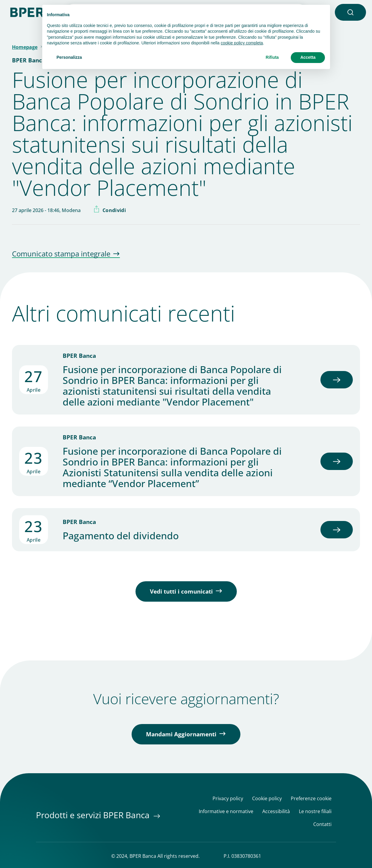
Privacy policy (228, 799)
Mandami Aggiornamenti (181, 734)
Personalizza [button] (69, 57)
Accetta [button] (308, 57)
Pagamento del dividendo (121, 536)
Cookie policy (267, 799)
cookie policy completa (242, 43)
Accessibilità (276, 811)
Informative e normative (226, 811)
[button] (350, 12)
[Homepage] (30, 12)
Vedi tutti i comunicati (181, 591)
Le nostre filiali (315, 811)
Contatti (322, 824)
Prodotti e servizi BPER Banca (94, 815)
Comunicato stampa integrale (61, 254)
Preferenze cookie (311, 799)
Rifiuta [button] (272, 57)
